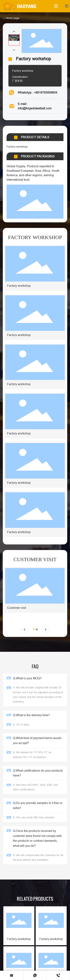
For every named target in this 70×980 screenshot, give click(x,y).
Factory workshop (19, 939)
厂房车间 (17, 81)
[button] (24, 629)
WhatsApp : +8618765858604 (38, 92)
